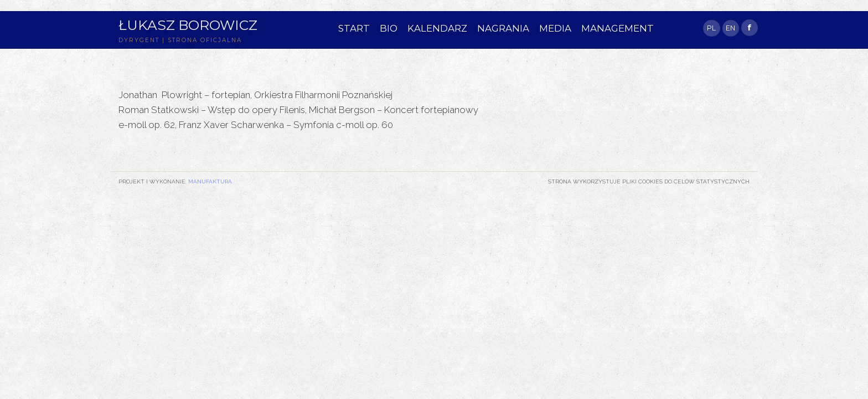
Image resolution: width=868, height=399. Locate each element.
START (354, 28)
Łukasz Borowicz (188, 25)
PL (711, 28)
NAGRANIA (503, 28)
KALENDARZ (437, 28)
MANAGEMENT (618, 28)
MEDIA (555, 28)
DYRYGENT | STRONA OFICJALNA (180, 40)
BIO (389, 28)
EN (730, 28)
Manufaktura (210, 181)
